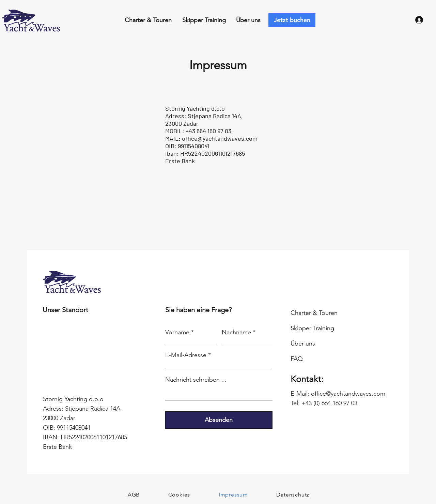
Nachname (236, 332)
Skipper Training (312, 328)
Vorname (177, 332)
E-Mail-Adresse (186, 355)
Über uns (303, 343)
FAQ (297, 359)
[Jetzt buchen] (292, 20)
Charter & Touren (314, 313)
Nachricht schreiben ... (196, 380)
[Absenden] (219, 420)
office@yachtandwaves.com (220, 138)
